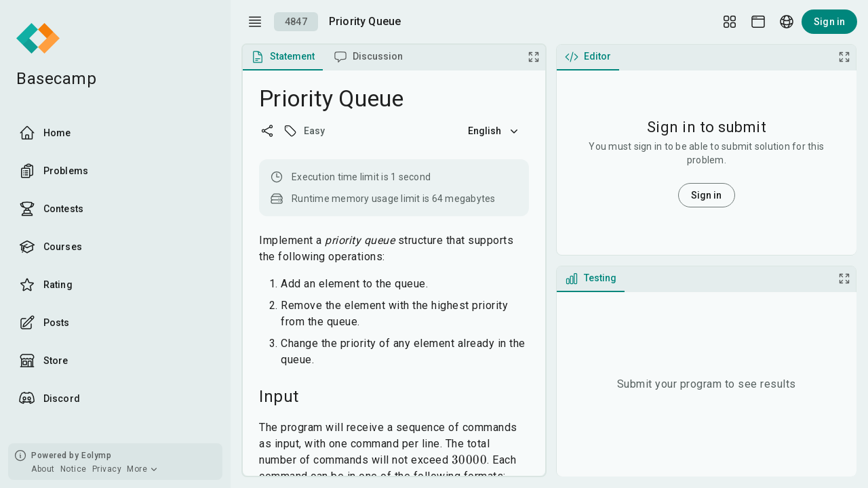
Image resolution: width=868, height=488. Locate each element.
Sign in (829, 22)
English (494, 131)
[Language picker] (787, 22)
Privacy (107, 469)
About (43, 469)
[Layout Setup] (730, 22)
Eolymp (96, 455)
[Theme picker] (758, 22)
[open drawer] (255, 22)
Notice (74, 469)
